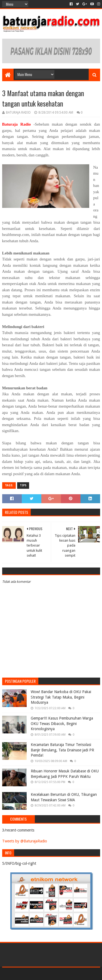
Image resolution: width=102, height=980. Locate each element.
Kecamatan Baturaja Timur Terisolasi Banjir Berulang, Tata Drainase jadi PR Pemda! (62, 750)
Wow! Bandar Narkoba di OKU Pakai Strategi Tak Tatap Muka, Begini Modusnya (61, 697)
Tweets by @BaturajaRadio (25, 841)
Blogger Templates (74, 974)
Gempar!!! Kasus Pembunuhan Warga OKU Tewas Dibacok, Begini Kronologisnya (62, 723)
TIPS (23, 485)
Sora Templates (43, 974)
